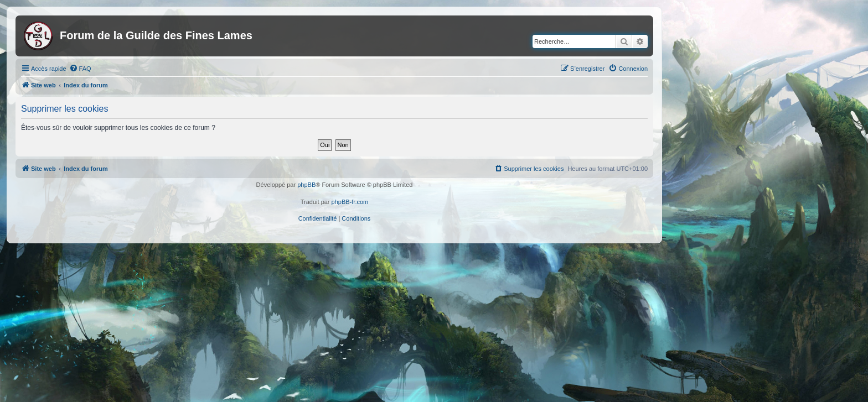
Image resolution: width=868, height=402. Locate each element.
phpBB (306, 185)
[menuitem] (80, 69)
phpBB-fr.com (350, 202)
